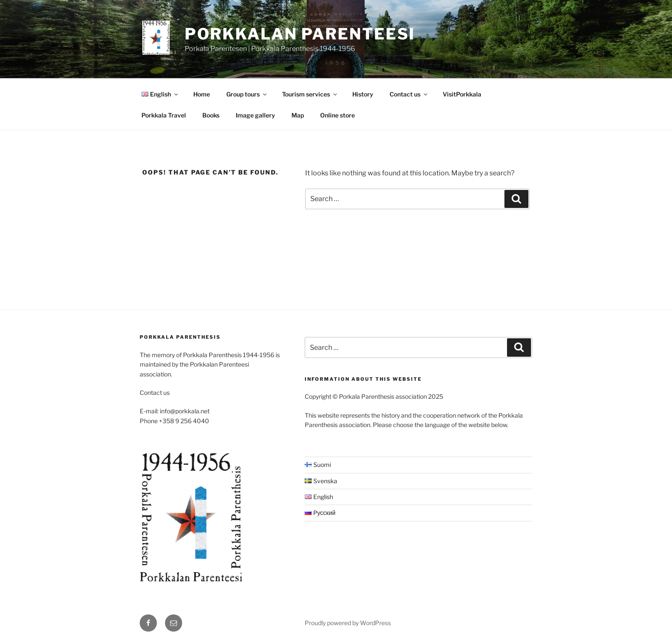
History (363, 94)
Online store (337, 115)
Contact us (409, 94)
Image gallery (255, 115)
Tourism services (310, 94)
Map (298, 115)
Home (202, 94)
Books (211, 115)
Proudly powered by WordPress (348, 623)
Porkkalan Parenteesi (300, 34)
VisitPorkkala (462, 94)
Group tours (247, 94)
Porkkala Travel (164, 115)
